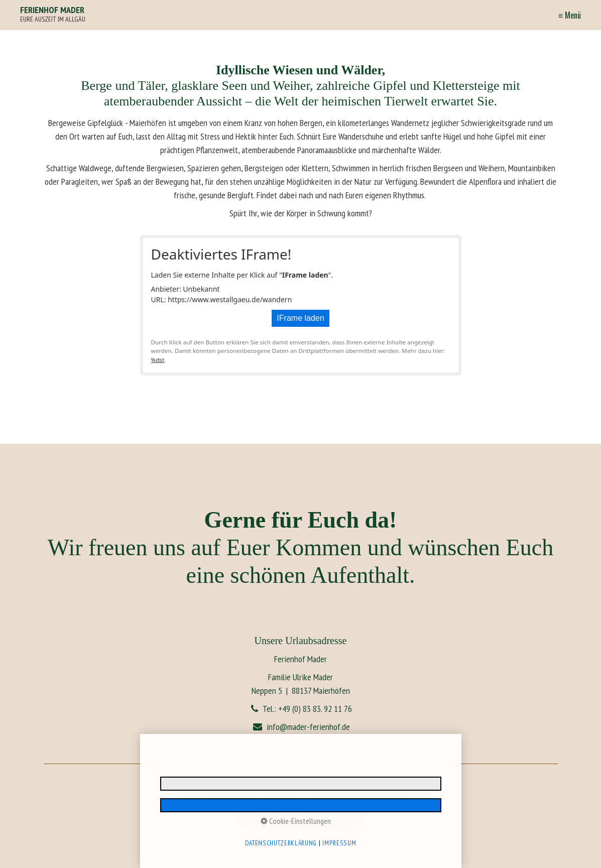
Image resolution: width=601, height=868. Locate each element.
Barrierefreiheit (328, 802)
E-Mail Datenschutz (283, 802)
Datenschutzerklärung (231, 802)
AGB (421, 802)
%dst (158, 360)
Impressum (188, 802)
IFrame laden (300, 318)
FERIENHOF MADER (52, 10)
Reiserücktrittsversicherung (380, 802)
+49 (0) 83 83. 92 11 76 (315, 709)
